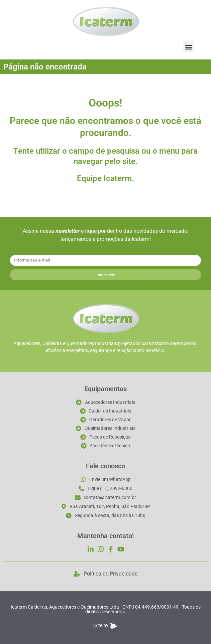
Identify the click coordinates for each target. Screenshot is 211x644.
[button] (189, 47)
